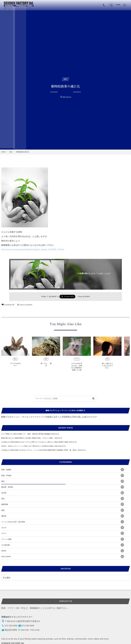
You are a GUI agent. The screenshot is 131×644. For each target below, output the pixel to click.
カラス (63, 533)
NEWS (63, 551)
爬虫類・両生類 (63, 487)
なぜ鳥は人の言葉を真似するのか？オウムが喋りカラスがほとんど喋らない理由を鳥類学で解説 (35, 442)
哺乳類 (63, 516)
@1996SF (53, 296)
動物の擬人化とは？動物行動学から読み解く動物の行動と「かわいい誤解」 (28, 438)
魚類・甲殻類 (63, 475)
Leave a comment (26, 305)
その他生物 (63, 545)
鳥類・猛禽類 (63, 470)
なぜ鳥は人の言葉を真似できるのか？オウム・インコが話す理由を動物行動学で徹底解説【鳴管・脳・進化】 (39, 450)
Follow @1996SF (84, 297)
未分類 (63, 493)
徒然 (63, 510)
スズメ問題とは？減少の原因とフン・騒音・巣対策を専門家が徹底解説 (26, 434)
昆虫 (63, 499)
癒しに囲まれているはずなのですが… (107, 368)
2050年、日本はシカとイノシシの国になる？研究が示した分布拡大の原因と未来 (29, 446)
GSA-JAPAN (63, 556)
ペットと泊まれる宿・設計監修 (63, 522)
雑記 (15, 361)
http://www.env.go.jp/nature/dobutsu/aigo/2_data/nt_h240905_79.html (33, 250)
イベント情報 (63, 539)
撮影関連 (63, 504)
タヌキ (77, 361)
